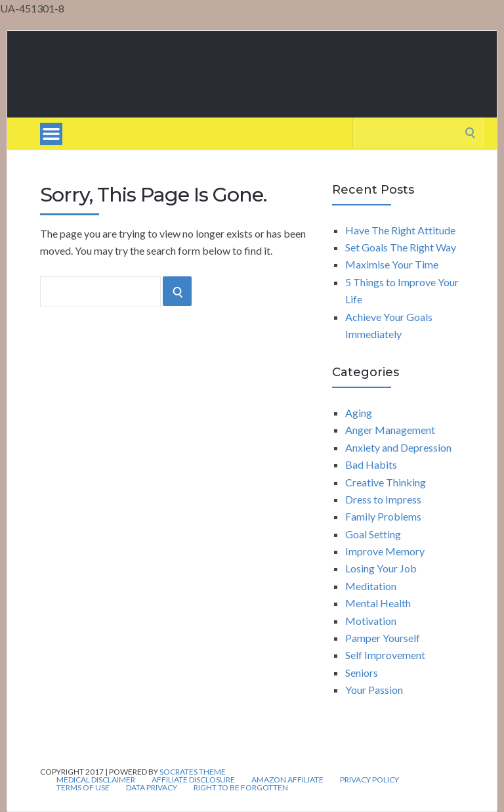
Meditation (371, 586)
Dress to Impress (383, 499)
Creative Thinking (386, 482)
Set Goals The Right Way (401, 247)
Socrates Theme (193, 772)
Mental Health (378, 603)
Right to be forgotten (241, 788)
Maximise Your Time (392, 264)
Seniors (362, 673)
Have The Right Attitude (400, 230)
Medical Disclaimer (96, 780)
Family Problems (383, 516)
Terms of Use (83, 788)
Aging (359, 413)
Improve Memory (385, 551)
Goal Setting (373, 534)
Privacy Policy (369, 780)
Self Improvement (385, 655)
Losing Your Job (381, 568)
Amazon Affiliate (287, 780)
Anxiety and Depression (398, 447)
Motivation (371, 621)
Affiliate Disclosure (193, 780)
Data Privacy (152, 788)
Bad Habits (371, 464)
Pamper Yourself (383, 638)
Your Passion (374, 690)
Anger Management (390, 430)
